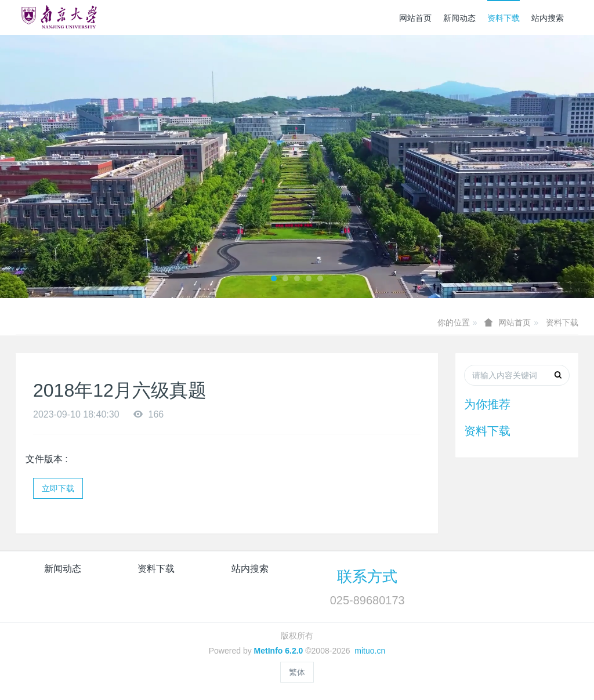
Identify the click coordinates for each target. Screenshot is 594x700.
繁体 (297, 672)
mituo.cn (370, 651)
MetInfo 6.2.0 (279, 651)
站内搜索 (548, 18)
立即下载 (58, 488)
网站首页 (415, 18)
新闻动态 (459, 18)
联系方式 (367, 576)
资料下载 (504, 18)
